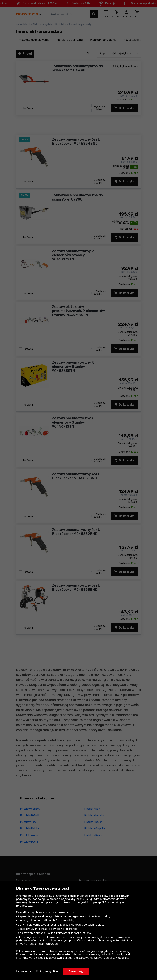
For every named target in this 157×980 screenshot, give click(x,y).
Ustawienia (23, 971)
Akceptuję (76, 971)
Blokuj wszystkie (47, 971)
